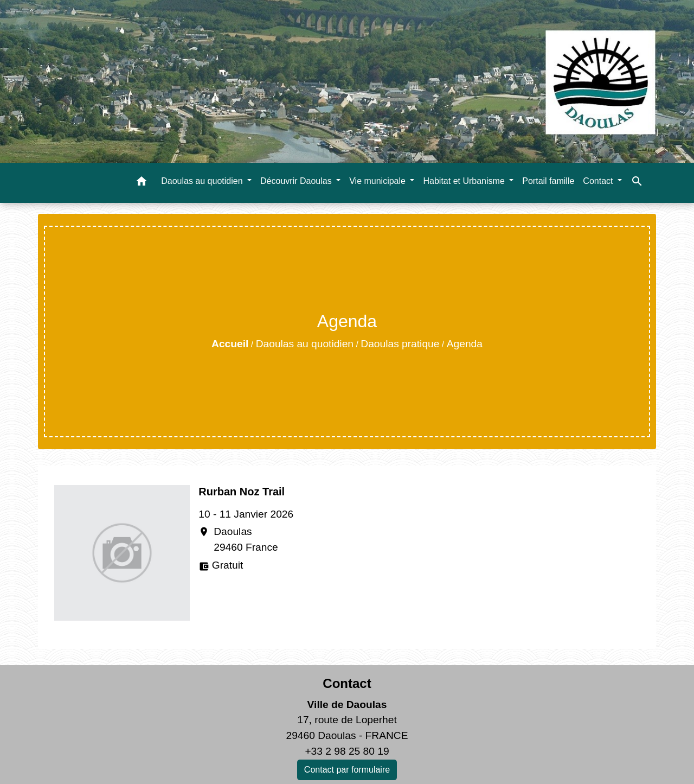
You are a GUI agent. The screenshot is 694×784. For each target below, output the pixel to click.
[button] (142, 183)
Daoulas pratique (400, 344)
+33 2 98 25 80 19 (347, 751)
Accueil (230, 344)
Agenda (465, 344)
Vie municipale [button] (378, 181)
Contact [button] (599, 181)
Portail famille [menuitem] (548, 181)
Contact (347, 683)
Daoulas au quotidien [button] (203, 181)
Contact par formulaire (347, 770)
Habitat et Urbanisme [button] (465, 181)
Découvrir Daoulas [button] (297, 181)
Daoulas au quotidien (305, 344)
